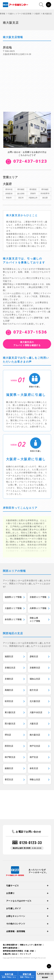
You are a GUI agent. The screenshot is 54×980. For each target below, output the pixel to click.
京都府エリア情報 (38, 597)
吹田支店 (9, 701)
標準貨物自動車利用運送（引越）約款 (18, 951)
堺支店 (8, 735)
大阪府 (37, 14)
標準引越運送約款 (10, 948)
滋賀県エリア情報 (13, 597)
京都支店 (9, 679)
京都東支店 (35, 668)
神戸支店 (34, 757)
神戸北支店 (35, 746)
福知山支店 (35, 679)
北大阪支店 (35, 701)
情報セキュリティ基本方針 (31, 945)
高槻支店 (9, 690)
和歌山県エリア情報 (35, 620)
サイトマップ (25, 954)
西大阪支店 (10, 724)
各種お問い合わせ (10, 954)
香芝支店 (9, 780)
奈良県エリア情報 (13, 619)
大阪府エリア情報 (13, 608)
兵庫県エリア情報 (38, 608)
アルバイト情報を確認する (27, 344)
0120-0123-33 (31, 843)
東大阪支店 (10, 712)
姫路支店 (9, 768)
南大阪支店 (35, 735)
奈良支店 (34, 768)
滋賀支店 (9, 656)
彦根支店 (34, 656)
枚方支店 (34, 690)
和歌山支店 (35, 780)
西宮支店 (9, 746)
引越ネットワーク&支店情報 (20, 14)
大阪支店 (34, 724)
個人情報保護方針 (10, 945)
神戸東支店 (10, 757)
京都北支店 (10, 668)
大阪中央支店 (36, 712)
